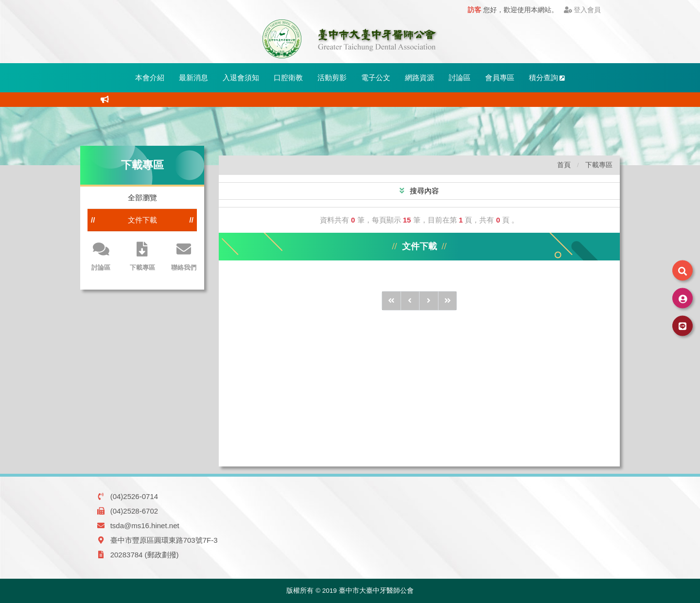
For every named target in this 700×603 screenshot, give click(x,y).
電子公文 (376, 78)
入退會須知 (241, 78)
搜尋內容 (423, 191)
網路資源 (420, 78)
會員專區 (500, 78)
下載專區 (599, 165)
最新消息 (193, 78)
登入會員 (583, 10)
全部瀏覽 (142, 198)
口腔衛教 (288, 78)
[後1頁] (429, 301)
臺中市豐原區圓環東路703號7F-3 (164, 540)
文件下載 (142, 220)
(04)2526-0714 (134, 496)
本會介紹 (150, 78)
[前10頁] (391, 301)
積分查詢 (547, 78)
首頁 (564, 165)
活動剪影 (332, 78)
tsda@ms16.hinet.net (145, 525)
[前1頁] (410, 301)
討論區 (460, 78)
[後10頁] (448, 301)
